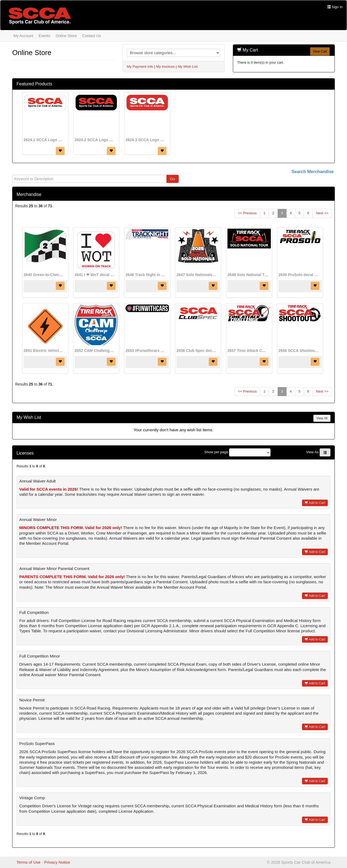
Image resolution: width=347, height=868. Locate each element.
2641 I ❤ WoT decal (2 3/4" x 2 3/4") (95, 275)
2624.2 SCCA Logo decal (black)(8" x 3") (95, 140)
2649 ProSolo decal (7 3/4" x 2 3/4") (299, 275)
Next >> (322, 213)
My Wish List (188, 67)
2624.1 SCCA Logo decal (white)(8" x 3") (44, 140)
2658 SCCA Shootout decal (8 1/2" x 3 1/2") (299, 351)
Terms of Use (28, 862)
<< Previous (247, 213)
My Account (23, 36)
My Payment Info (140, 67)
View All (322, 418)
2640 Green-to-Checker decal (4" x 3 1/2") (44, 275)
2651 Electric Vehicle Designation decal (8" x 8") (44, 351)
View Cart (320, 51)
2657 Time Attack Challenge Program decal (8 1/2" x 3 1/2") (248, 351)
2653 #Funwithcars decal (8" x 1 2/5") (146, 351)
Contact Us (91, 36)
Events (44, 36)
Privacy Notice (57, 862)
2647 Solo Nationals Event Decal (197, 275)
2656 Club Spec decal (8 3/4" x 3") (197, 351)
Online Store (66, 36)
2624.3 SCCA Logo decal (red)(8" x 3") (146, 140)
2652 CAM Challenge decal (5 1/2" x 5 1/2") (95, 351)
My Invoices (166, 67)
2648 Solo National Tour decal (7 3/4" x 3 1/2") (248, 275)
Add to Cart (315, 503)
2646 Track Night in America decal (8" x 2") (146, 275)
